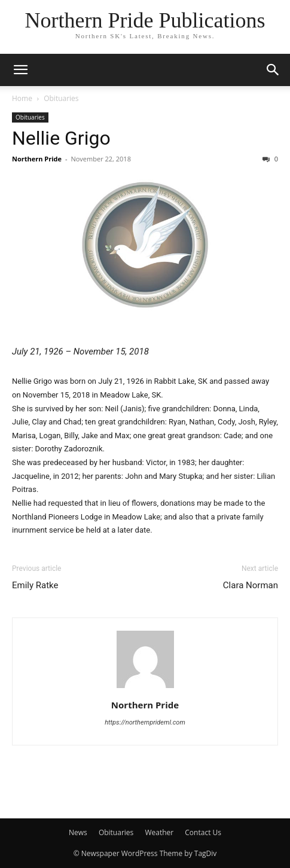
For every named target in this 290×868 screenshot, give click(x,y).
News (78, 832)
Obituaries (61, 98)
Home (22, 98)
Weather (159, 832)
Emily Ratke (35, 585)
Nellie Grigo (61, 138)
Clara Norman (251, 585)
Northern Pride (37, 159)
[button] (20, 70)
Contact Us (203, 832)
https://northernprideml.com (145, 722)
